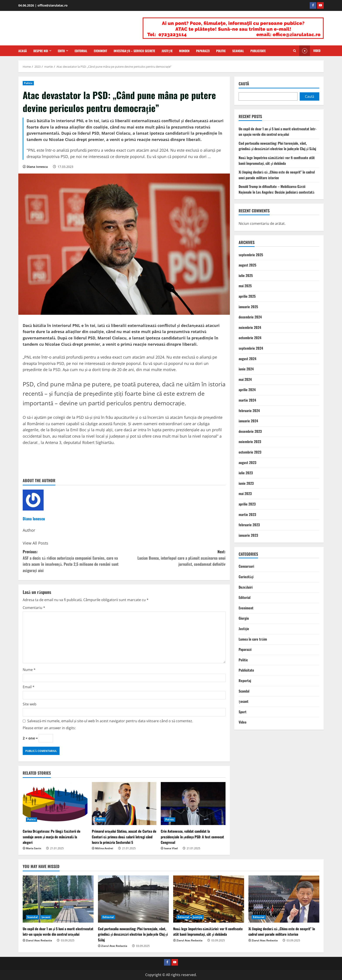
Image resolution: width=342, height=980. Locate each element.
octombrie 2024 (250, 338)
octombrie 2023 (250, 452)
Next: (175, 558)
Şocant (244, 701)
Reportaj (245, 681)
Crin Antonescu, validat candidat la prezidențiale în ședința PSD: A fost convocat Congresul (192, 837)
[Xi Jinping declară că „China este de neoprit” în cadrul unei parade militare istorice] (284, 899)
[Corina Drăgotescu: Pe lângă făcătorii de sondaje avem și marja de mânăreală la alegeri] (55, 804)
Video (243, 722)
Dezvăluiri (246, 587)
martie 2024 (247, 400)
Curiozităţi (246, 577)
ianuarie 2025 (248, 307)
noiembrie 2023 (250, 442)
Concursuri (246, 566)
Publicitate (258, 51)
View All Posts (35, 543)
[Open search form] (295, 51)
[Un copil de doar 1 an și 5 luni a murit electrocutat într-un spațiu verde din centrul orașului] (58, 899)
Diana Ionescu (37, 167)
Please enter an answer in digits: (49, 728)
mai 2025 (245, 286)
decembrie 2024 (250, 317)
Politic (221, 51)
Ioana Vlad (171, 848)
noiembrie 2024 (250, 327)
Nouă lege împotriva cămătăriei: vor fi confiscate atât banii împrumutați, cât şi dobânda (277, 160)
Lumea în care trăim (253, 639)
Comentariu (34, 608)
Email (29, 687)
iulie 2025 (246, 275)
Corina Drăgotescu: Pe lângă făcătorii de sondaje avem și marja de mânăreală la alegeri (52, 837)
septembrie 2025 (251, 255)
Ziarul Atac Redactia (39, 940)
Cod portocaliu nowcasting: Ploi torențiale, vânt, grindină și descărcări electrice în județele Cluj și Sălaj (277, 146)
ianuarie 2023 (248, 535)
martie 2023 (247, 514)
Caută (244, 84)
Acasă (23, 51)
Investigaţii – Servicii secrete (134, 51)
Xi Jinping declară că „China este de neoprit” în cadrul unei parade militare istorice (277, 175)
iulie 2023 (246, 473)
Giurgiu (244, 618)
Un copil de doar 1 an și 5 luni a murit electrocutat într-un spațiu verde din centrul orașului (278, 132)
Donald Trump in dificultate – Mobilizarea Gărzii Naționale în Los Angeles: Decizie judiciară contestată (276, 189)
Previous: (73, 561)
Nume (29, 670)
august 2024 (247, 359)
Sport (243, 712)
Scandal (238, 51)
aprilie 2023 (247, 504)
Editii (61, 51)
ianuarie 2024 (248, 421)
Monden (184, 51)
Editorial (81, 51)
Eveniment (100, 51)
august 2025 (247, 265)
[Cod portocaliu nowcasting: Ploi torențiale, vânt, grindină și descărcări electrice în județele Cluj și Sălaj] (133, 899)
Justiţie (167, 51)
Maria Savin (34, 848)
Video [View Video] (310, 51)
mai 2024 (245, 379)
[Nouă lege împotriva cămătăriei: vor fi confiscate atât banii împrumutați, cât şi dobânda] (209, 899)
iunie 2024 (246, 369)
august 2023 (247, 462)
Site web (30, 704)
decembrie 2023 (250, 431)
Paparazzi (203, 51)
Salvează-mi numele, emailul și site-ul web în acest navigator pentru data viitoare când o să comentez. (110, 721)
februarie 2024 (249, 411)
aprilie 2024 (247, 390)
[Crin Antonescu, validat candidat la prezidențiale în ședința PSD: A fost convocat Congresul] (193, 804)
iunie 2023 (246, 483)
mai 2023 (245, 493)
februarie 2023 (249, 525)
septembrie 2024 (251, 348)
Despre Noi (41, 51)
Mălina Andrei (104, 848)
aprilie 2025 (247, 296)
